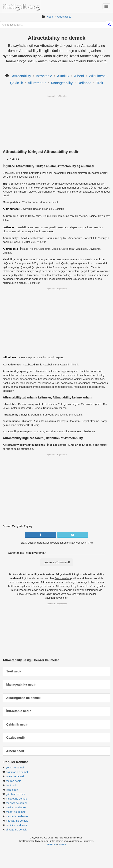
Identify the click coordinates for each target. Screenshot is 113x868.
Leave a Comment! (56, 562)
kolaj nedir (12, 790)
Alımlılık (63, 76)
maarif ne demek (16, 812)
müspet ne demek (16, 799)
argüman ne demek (17, 772)
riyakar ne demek (16, 807)
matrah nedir (13, 781)
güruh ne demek (15, 794)
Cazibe (93, 216)
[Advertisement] (57, 122)
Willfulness (97, 76)
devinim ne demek (17, 825)
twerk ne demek (15, 776)
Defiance (84, 83)
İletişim (62, 844)
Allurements (37, 83)
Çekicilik (16, 83)
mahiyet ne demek (17, 803)
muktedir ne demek (17, 816)
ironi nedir (12, 785)
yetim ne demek (15, 767)
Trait (100, 83)
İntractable (44, 76)
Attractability (64, 17)
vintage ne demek (16, 830)
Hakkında (52, 844)
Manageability (62, 83)
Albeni (79, 76)
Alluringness (11, 209)
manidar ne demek (17, 821)
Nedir (50, 17)
